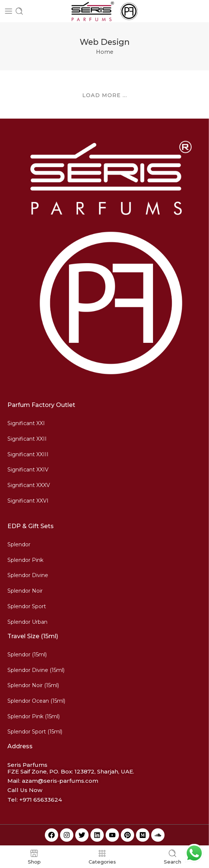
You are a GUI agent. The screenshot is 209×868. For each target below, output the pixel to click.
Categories (102, 857)
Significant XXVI (28, 501)
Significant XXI (26, 423)
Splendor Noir (25, 591)
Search (172, 857)
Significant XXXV (29, 485)
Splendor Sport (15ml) (35, 732)
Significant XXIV (28, 470)
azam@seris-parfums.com (60, 781)
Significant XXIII (28, 454)
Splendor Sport (27, 606)
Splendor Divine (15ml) (36, 670)
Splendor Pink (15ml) (34, 716)
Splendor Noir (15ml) (33, 685)
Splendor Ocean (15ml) (36, 701)
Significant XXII (27, 439)
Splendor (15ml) (27, 655)
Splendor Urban (27, 622)
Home (105, 52)
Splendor (19, 544)
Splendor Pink (25, 560)
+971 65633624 (41, 800)
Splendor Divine (28, 575)
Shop (34, 857)
